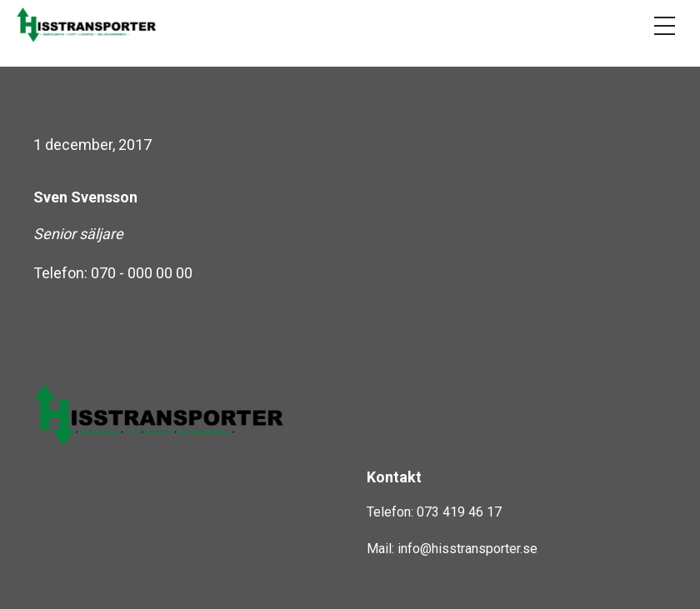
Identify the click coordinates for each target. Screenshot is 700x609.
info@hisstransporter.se (467, 549)
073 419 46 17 (459, 512)
